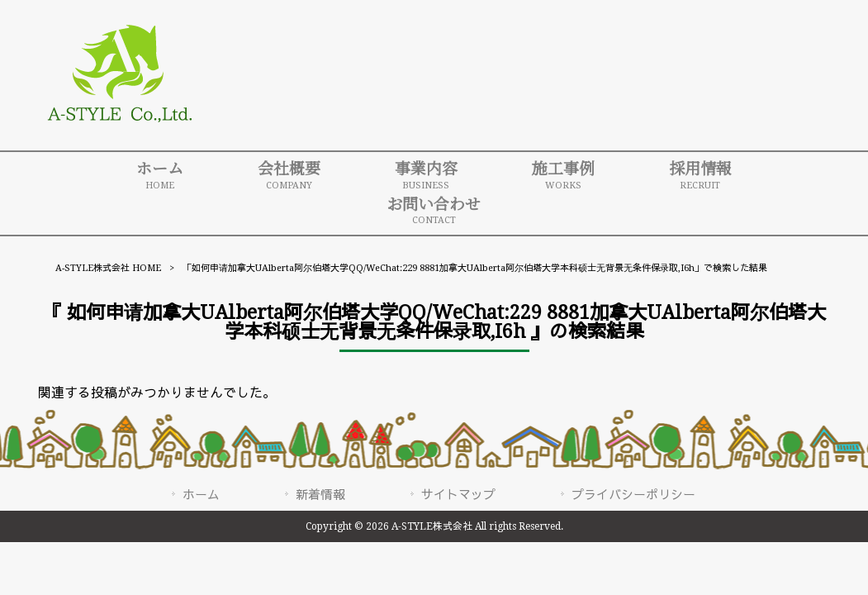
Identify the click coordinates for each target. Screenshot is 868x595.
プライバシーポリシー (633, 495)
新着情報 (320, 495)
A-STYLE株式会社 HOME (108, 268)
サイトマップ (458, 495)
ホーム (201, 495)
